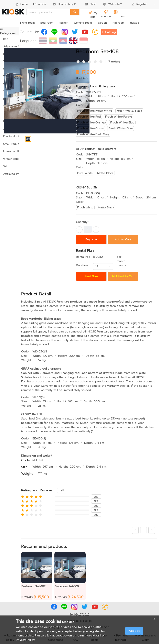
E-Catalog (109, 32)
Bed (6, 39)
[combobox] (103, 266)
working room (83, 23)
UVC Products (10, 144)
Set (5, 166)
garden (102, 23)
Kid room (118, 23)
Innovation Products (10, 151)
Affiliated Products (10, 174)
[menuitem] (22, 4)
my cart (93, 15)
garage (135, 23)
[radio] (78, 61)
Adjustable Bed (10, 46)
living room (27, 23)
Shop (91, 4)
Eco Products (10, 136)
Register (139, 4)
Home (22, 4)
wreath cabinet (10, 159)
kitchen (64, 23)
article (40, 4)
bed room (47, 23)
